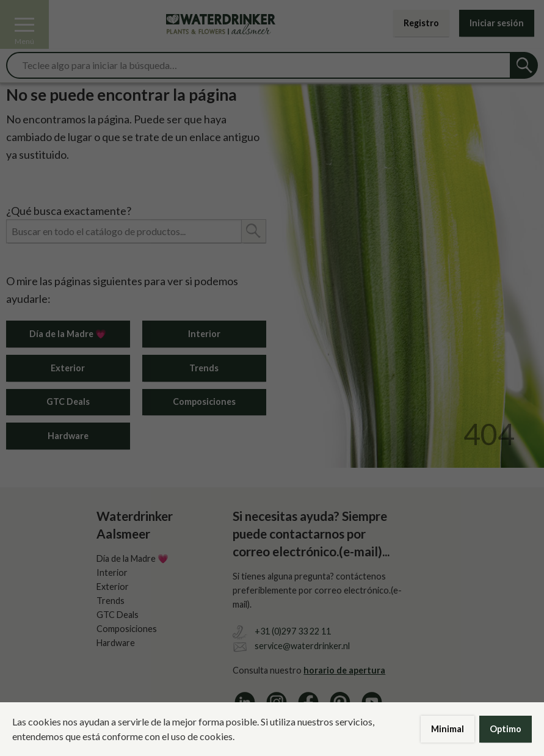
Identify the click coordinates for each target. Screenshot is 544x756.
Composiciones (204, 402)
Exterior (68, 368)
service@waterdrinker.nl (302, 646)
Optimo (506, 729)
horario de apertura (344, 670)
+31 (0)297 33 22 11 (293, 631)
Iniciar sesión (497, 23)
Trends (204, 368)
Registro (421, 23)
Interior (204, 334)
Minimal (448, 729)
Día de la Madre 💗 (68, 334)
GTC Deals (68, 402)
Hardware (68, 436)
